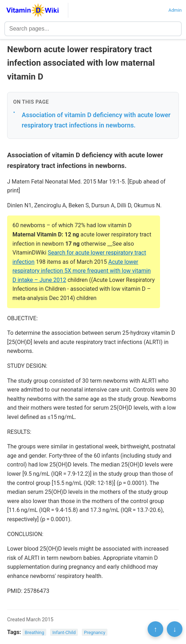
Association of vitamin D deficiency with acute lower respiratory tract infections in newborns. (96, 120)
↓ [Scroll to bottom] (175, 629)
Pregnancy (95, 632)
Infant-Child (64, 632)
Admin (175, 10)
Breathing (35, 632)
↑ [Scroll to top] (155, 629)
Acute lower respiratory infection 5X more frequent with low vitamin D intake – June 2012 (82, 271)
